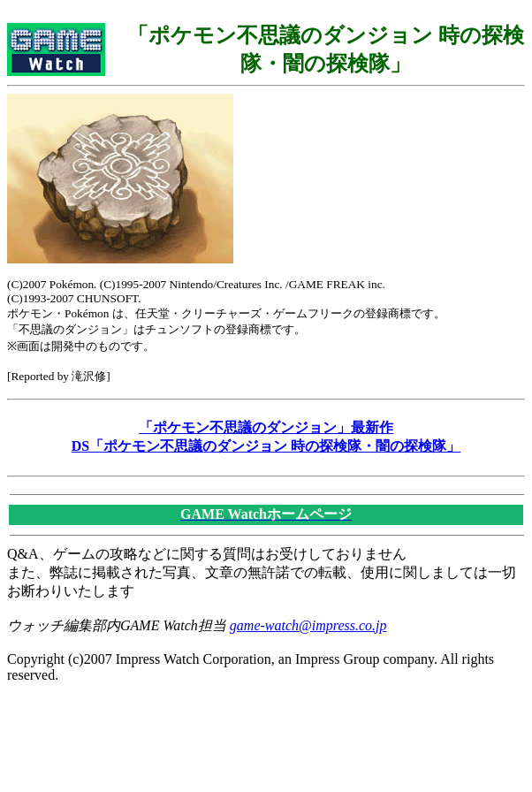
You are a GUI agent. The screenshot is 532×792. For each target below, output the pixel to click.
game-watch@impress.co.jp (308, 625)
